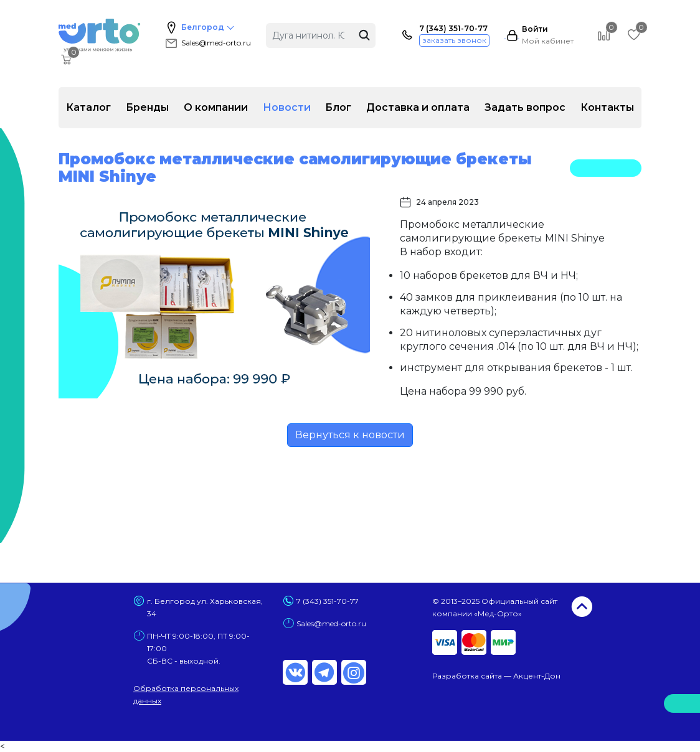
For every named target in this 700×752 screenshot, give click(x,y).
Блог (338, 107)
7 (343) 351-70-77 (453, 29)
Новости (287, 107)
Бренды (147, 107)
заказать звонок (454, 40)
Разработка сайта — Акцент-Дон (496, 676)
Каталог (88, 107)
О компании (216, 107)
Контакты (607, 107)
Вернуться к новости (350, 435)
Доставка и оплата (418, 107)
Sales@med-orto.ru (207, 43)
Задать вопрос (525, 107)
